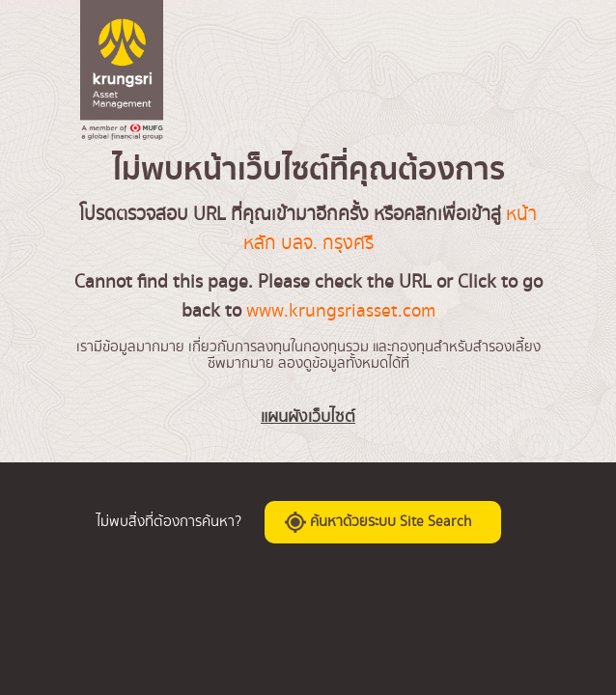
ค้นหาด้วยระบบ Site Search (378, 521)
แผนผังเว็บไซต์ (308, 417)
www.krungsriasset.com (341, 311)
